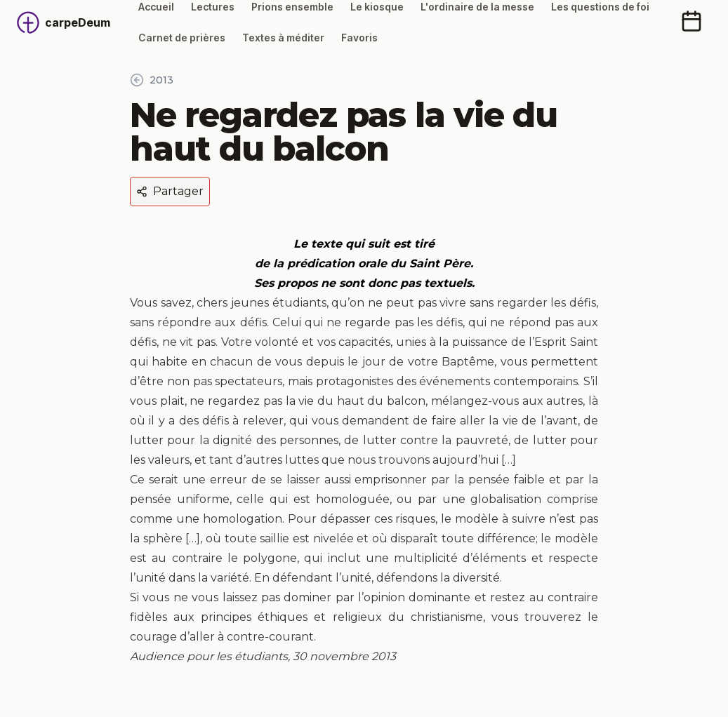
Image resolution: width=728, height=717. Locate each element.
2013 (152, 80)
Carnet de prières (182, 38)
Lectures (213, 7)
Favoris (359, 38)
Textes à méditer (283, 38)
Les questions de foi (600, 7)
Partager (170, 191)
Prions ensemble (292, 7)
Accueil (156, 7)
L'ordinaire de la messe (477, 7)
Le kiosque (377, 7)
